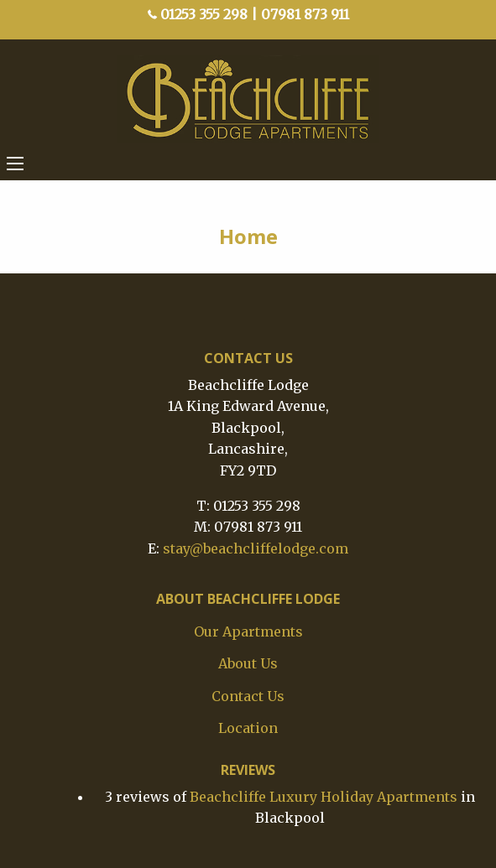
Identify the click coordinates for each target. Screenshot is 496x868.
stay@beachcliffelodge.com (256, 548)
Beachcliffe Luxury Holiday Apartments (324, 797)
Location (248, 728)
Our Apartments (248, 632)
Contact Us (248, 696)
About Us (248, 663)
